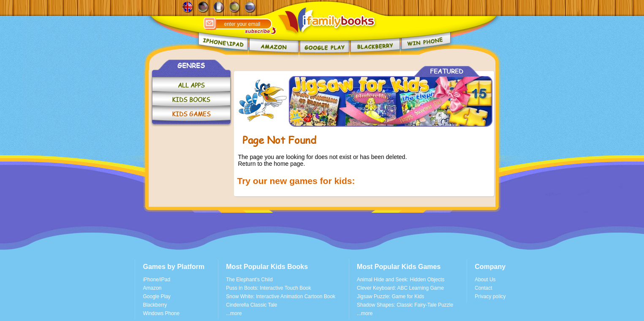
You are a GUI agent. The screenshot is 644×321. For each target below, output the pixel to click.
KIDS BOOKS (191, 100)
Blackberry (155, 305)
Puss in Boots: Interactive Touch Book (268, 288)
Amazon (152, 288)
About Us (485, 280)
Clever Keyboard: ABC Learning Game (400, 288)
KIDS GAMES (191, 114)
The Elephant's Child (249, 280)
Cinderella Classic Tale (251, 305)
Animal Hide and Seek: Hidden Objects (401, 280)
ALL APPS (191, 85)
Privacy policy (490, 296)
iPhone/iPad (156, 280)
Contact (483, 288)
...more (234, 313)
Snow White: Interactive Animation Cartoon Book (281, 296)
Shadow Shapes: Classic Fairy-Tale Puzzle (405, 305)
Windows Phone (161, 313)
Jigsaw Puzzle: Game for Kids (390, 296)
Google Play (156, 296)
